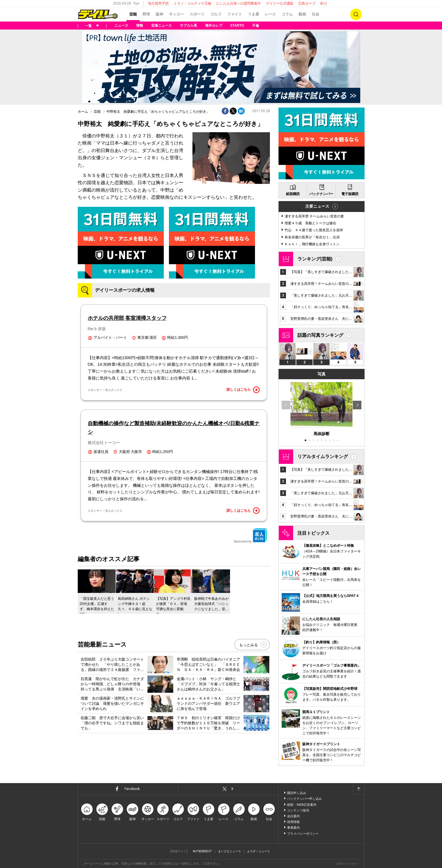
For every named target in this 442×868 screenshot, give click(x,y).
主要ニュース (317, 206)
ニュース (121, 26)
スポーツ (197, 14)
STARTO (237, 26)
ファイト (235, 14)
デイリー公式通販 (280, 3)
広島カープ (307, 3)
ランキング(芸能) (315, 259)
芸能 (133, 14)
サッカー (176, 14)
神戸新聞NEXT (202, 851)
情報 (140, 26)
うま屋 (253, 14)
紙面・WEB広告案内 (302, 805)
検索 (356, 14)
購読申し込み (297, 793)
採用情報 (293, 822)
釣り (324, 3)
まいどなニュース (229, 851)
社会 (316, 14)
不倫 (256, 26)
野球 (146, 14)
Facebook (132, 789)
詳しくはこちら (243, 390)
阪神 (159, 14)
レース (270, 14)
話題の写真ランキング (320, 335)
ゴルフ (216, 14)
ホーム (83, 112)
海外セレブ (214, 26)
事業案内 (293, 828)
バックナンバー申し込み (304, 799)
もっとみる (249, 645)
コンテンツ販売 (298, 810)
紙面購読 (293, 194)
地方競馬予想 (158, 3)
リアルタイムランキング (323, 457)
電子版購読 (350, 194)
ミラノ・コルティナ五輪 (192, 3)
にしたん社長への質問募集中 (239, 3)
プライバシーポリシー (303, 834)
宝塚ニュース (161, 26)
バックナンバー (321, 194)
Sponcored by (250, 536)
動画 (302, 14)
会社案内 (293, 816)
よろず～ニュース (258, 851)
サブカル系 (188, 26)
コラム (287, 14)
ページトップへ (359, 789)
